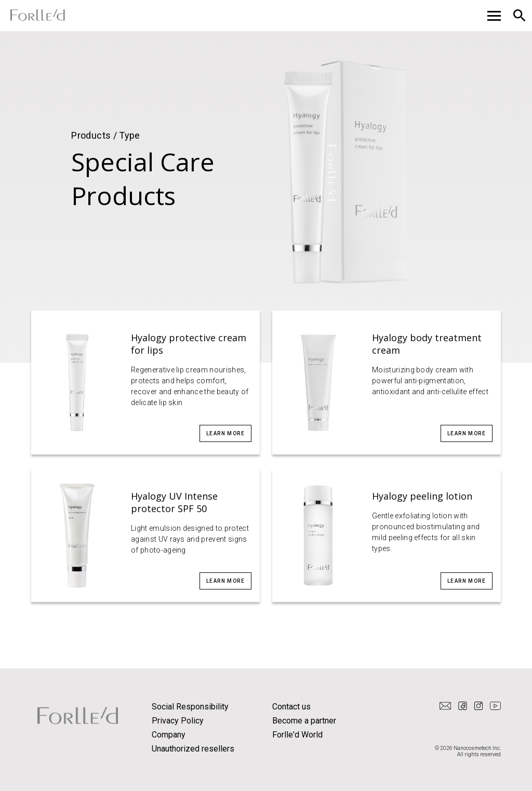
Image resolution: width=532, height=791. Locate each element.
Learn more (225, 433)
